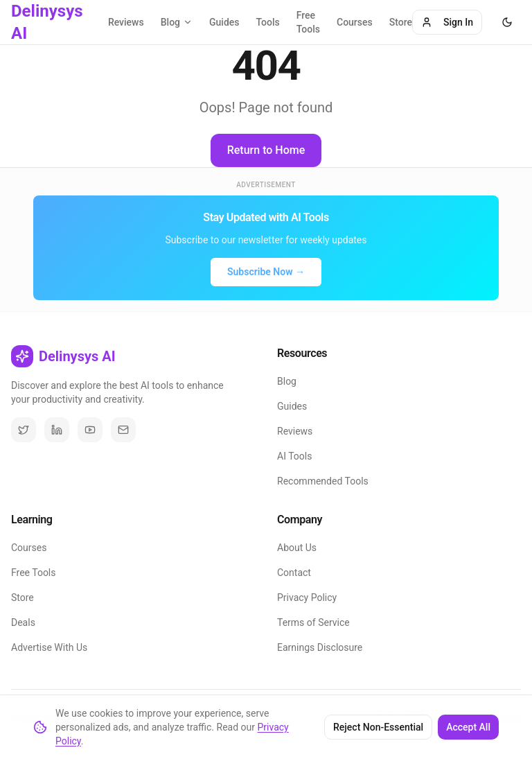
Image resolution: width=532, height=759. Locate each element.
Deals (23, 622)
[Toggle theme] (507, 22)
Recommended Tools (323, 481)
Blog (287, 381)
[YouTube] (90, 430)
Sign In (447, 22)
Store (401, 22)
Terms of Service (313, 622)
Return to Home (266, 150)
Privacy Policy (307, 597)
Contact (294, 573)
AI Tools (294, 456)
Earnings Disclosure (320, 647)
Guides (224, 22)
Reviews (126, 22)
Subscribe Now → (266, 272)
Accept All (468, 727)
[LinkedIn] (57, 430)
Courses (355, 22)
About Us (297, 548)
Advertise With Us (49, 647)
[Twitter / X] (24, 430)
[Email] (123, 430)
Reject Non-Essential (378, 727)
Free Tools (308, 22)
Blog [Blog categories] (177, 22)
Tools (268, 22)
